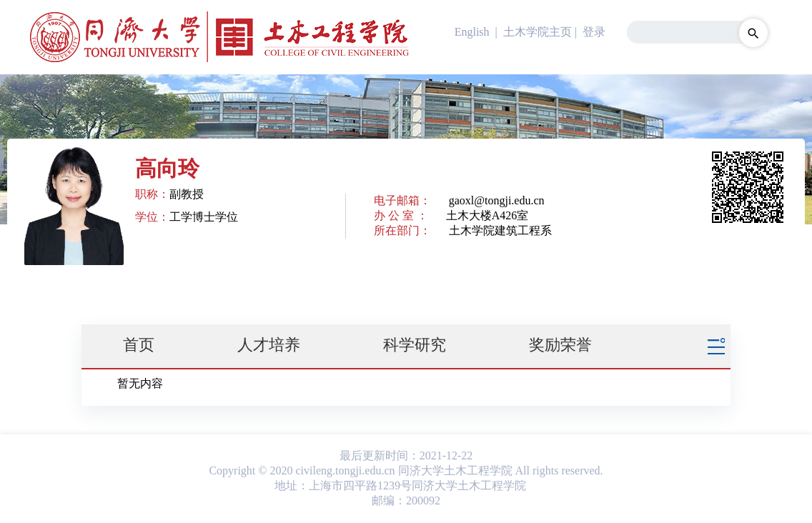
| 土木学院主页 (532, 32)
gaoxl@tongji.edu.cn (497, 200)
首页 (139, 345)
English (472, 32)
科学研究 (415, 345)
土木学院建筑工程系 (500, 230)
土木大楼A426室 (487, 215)
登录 (594, 32)
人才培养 (269, 345)
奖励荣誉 (560, 345)
